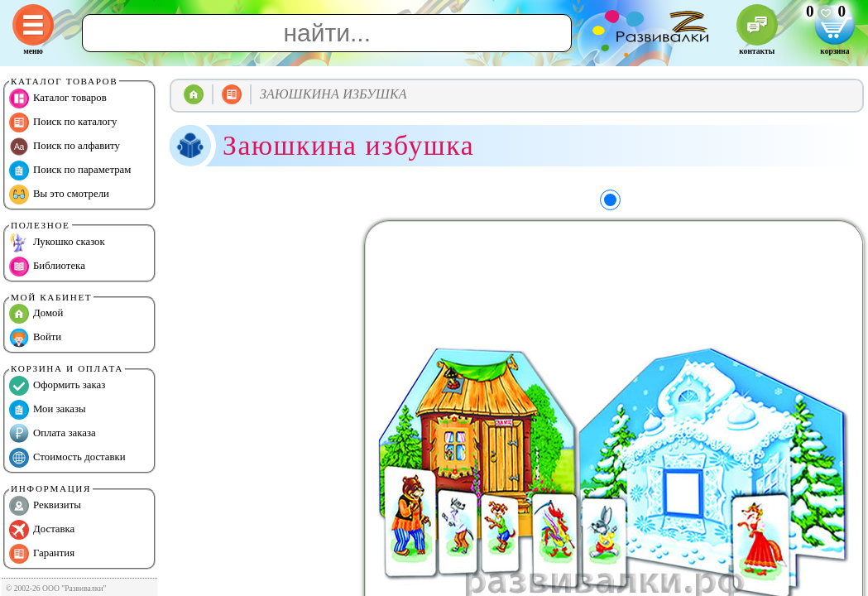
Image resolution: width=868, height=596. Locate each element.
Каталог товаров (58, 99)
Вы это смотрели (59, 195)
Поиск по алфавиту (65, 147)
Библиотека (47, 267)
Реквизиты (45, 506)
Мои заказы (48, 410)
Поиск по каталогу (63, 123)
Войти (35, 338)
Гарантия (42, 554)
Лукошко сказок (57, 243)
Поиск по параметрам (70, 171)
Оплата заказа (53, 434)
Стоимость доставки (67, 458)
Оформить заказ (57, 386)
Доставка (42, 530)
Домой (36, 314)
